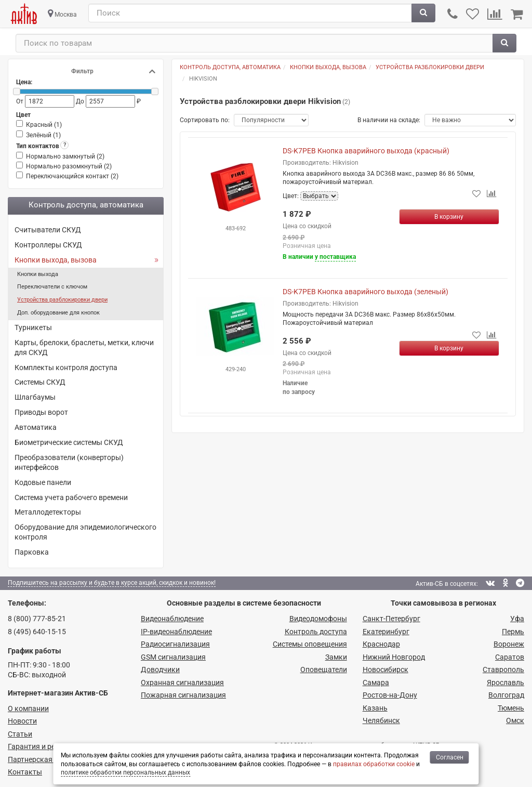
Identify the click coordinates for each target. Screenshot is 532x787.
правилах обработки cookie (374, 764)
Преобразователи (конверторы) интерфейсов (69, 462)
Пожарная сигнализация (183, 695)
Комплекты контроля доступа (66, 368)
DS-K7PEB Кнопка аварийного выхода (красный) (366, 151)
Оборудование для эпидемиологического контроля (85, 532)
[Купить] (449, 217)
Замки (336, 657)
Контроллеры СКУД (48, 245)
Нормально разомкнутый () (69, 166)
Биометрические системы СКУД (69, 442)
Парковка (32, 552)
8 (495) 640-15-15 (37, 632)
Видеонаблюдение (172, 619)
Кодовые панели (43, 482)
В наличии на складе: (389, 120)
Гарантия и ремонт (40, 746)
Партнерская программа (50, 759)
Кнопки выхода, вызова (56, 260)
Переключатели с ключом (52, 287)
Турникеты (33, 327)
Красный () (44, 125)
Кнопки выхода (38, 274)
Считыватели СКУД (48, 230)
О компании (28, 709)
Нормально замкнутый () (65, 156)
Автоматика (36, 427)
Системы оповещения (310, 644)
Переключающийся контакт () (72, 176)
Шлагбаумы (35, 397)
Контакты (25, 772)
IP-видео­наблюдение (176, 632)
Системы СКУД (40, 382)
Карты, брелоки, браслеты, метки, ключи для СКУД (84, 347)
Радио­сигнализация (175, 644)
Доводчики (160, 670)
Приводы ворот (41, 412)
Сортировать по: (205, 120)
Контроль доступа (316, 632)
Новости (22, 721)
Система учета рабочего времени (71, 497)
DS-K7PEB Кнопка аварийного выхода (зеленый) (365, 292)
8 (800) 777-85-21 (37, 619)
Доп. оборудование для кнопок (58, 313)
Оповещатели (324, 670)
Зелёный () (43, 135)
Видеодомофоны (318, 619)
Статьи (20, 734)
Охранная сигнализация (182, 683)
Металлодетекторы (48, 512)
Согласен (450, 757)
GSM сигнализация (173, 657)
